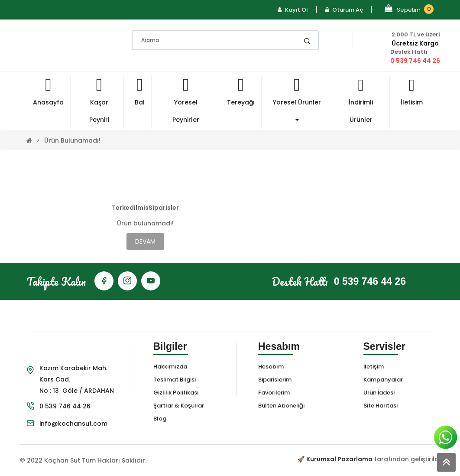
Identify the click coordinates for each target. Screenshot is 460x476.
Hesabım (271, 367)
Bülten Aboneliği (281, 406)
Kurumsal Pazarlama (339, 459)
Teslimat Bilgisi (175, 380)
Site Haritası (381, 406)
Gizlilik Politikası (176, 393)
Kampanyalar (383, 380)
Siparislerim (275, 380)
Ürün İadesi (379, 393)
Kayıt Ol (293, 10)
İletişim (374, 367)
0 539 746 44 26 (415, 61)
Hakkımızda (170, 367)
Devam (145, 241)
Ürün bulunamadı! (72, 140)
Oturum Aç (344, 10)
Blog (160, 419)
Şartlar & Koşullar (179, 406)
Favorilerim (274, 393)
